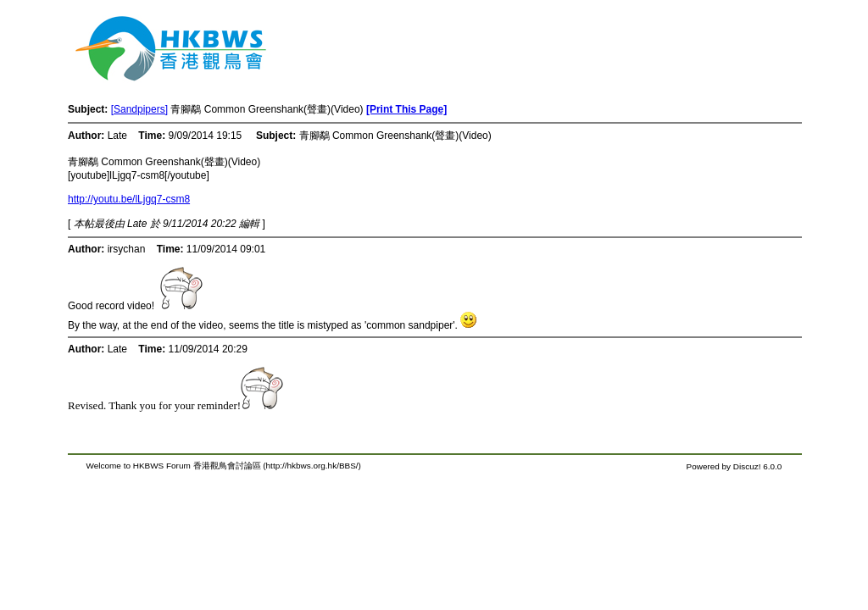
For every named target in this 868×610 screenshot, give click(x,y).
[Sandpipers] (139, 109)
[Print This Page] (406, 109)
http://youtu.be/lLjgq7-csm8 (129, 199)
